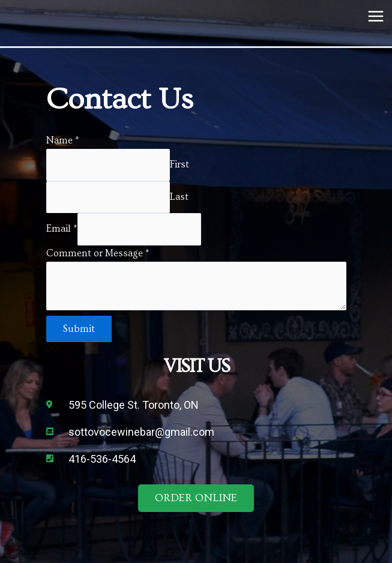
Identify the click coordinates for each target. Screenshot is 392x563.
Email (62, 229)
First (179, 164)
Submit (79, 329)
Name (63, 140)
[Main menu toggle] (375, 17)
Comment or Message (98, 253)
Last (179, 197)
